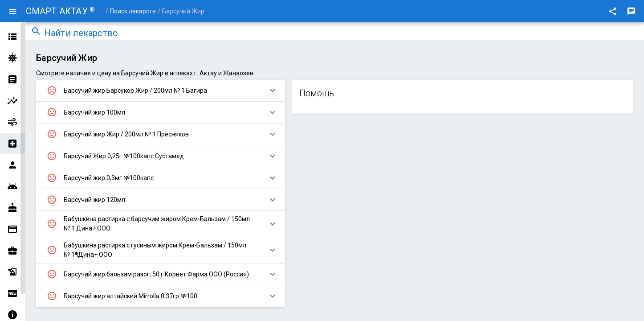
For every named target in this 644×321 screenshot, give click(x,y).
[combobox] (341, 34)
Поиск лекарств (133, 11)
